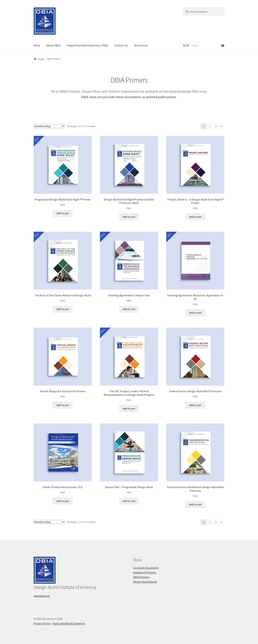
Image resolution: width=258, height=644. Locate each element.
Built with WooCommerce (69, 623)
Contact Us (121, 45)
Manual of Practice (145, 572)
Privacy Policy (42, 623)
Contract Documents (146, 568)
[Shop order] (49, 126)
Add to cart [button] (63, 213)
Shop (37, 45)
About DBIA (53, 45)
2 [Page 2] (210, 126)
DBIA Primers (141, 577)
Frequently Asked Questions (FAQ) (87, 45)
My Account (141, 45)
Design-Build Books (145, 582)
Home (41, 59)
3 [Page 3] (216, 126)
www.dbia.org (42, 596)
